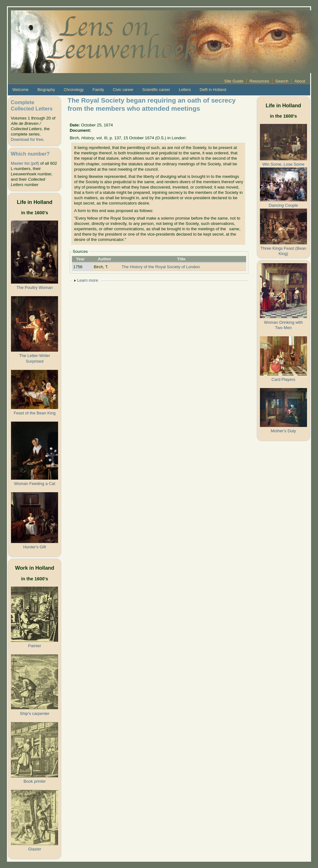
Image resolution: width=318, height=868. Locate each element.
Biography (46, 90)
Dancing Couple (283, 205)
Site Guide (234, 81)
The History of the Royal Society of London (161, 267)
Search (282, 81)
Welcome (20, 90)
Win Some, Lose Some (283, 164)
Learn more (87, 280)
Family (98, 90)
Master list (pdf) (25, 163)
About (300, 81)
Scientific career (156, 90)
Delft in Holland (213, 90)
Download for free (27, 139)
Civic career (123, 90)
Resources (259, 81)
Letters (185, 90)
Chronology (74, 90)
